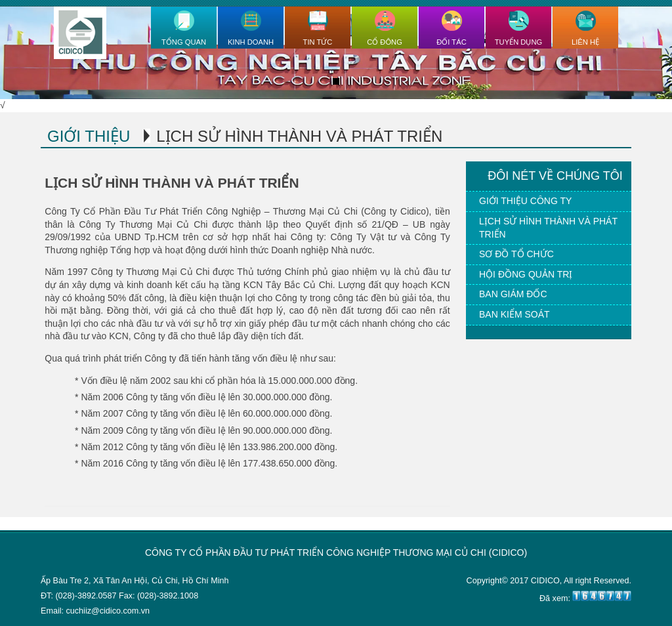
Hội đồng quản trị (526, 274)
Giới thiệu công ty (525, 201)
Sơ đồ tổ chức (516, 254)
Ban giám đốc (513, 294)
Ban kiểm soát (514, 314)
